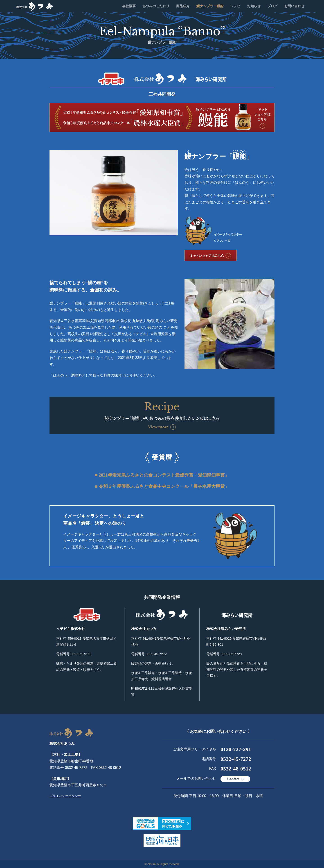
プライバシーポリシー (65, 796)
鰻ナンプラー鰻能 (210, 6)
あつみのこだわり (156, 6)
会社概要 (129, 6)
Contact (233, 779)
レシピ (235, 6)
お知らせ (254, 6)
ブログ (272, 6)
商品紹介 (183, 6)
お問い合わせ (294, 6)
